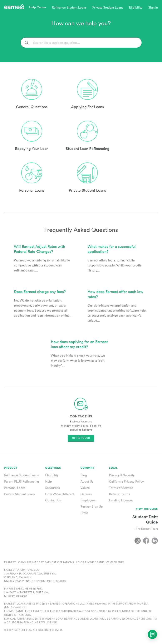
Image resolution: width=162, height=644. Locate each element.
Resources (53, 488)
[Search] (81, 43)
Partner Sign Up (92, 506)
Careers (86, 494)
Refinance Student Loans (21, 475)
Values (85, 488)
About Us (87, 481)
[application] (152, 634)
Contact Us (53, 500)
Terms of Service (121, 488)
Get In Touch (81, 438)
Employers (88, 500)
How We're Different (60, 494)
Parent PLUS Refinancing (22, 481)
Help (49, 481)
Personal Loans (15, 488)
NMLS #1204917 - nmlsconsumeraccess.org (35, 581)
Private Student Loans (20, 494)
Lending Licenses (121, 500)
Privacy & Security (122, 475)
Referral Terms (119, 494)
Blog (84, 475)
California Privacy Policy (126, 481)
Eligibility (52, 475)
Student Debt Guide (145, 519)
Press (84, 513)
